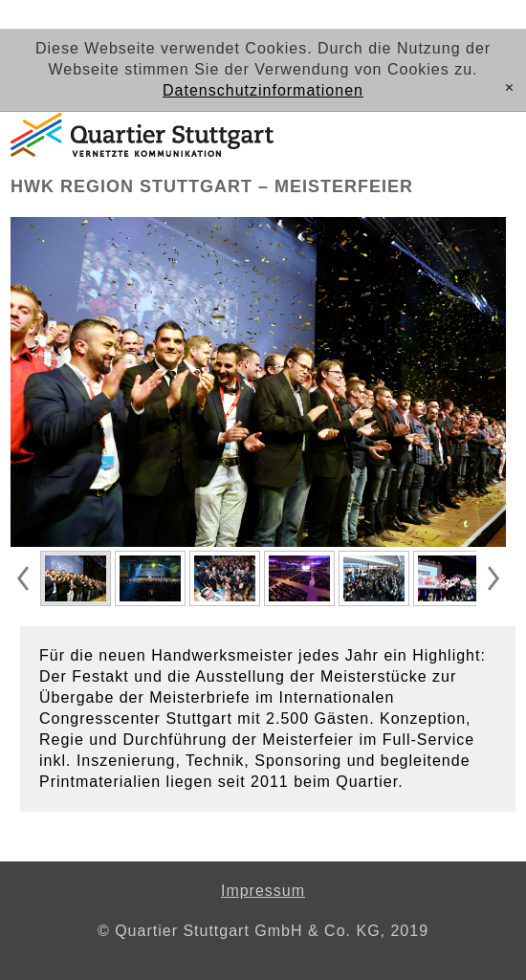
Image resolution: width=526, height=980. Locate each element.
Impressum (263, 891)
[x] (509, 88)
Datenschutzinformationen (263, 90)
